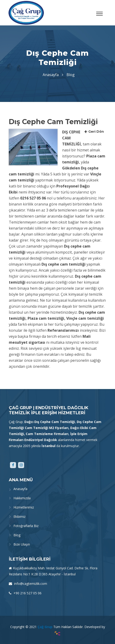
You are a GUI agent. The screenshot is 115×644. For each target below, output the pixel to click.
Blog (17, 535)
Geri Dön (94, 132)
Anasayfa (51, 75)
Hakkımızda (22, 498)
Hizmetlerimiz (24, 507)
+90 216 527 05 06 (27, 593)
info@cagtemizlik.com (30, 584)
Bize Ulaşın (22, 544)
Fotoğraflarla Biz (26, 526)
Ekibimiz (19, 517)
